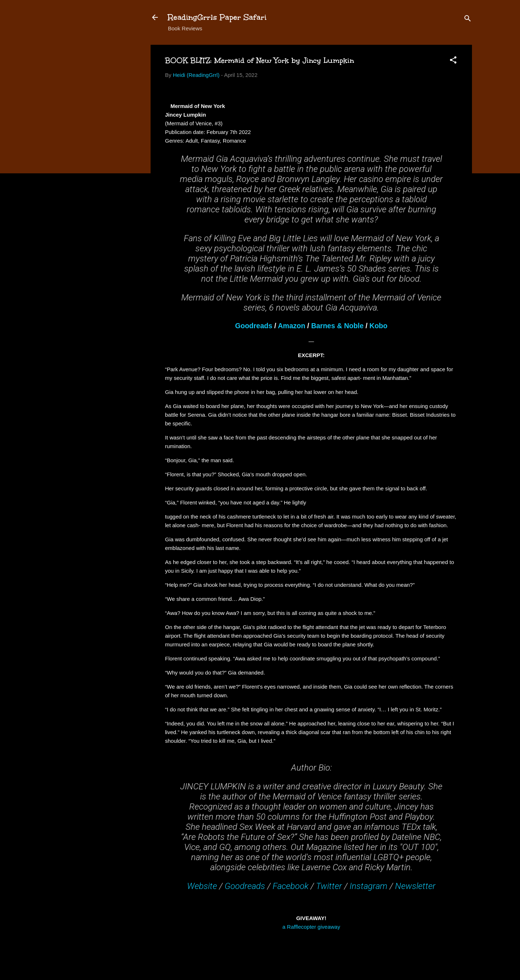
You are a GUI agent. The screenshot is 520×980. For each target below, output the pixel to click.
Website (202, 886)
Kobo (378, 326)
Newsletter (415, 886)
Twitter (329, 886)
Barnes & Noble (337, 326)
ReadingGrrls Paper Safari (217, 17)
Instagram (369, 886)
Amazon (292, 326)
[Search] (468, 20)
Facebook (291, 886)
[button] (453, 61)
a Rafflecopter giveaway (311, 927)
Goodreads (254, 326)
